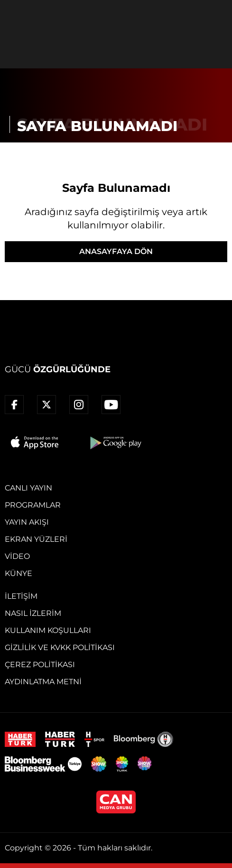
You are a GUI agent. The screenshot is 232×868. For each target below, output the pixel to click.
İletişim (21, 596)
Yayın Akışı (27, 522)
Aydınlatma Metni (43, 682)
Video (17, 556)
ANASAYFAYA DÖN (116, 251)
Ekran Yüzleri (36, 539)
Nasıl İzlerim (33, 613)
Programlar (33, 505)
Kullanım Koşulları (48, 630)
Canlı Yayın (28, 488)
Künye (19, 573)
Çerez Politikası (40, 665)
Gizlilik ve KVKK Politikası (60, 647)
